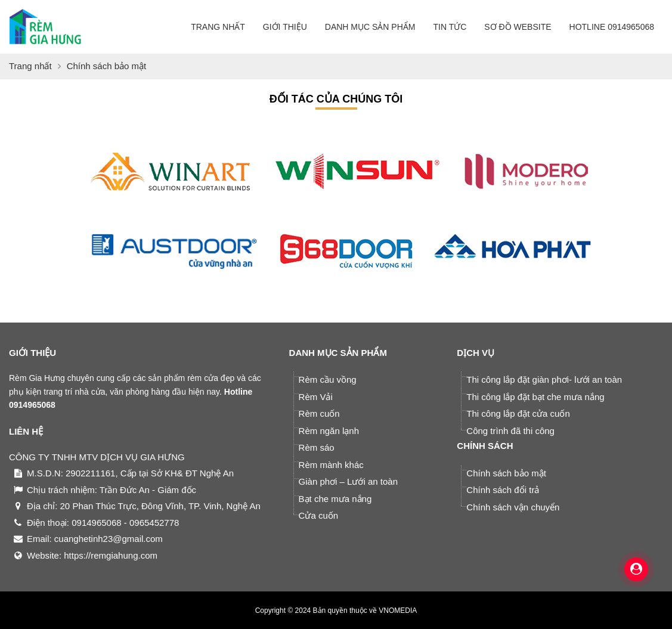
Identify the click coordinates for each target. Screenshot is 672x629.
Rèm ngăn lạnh (329, 431)
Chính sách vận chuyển (513, 507)
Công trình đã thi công (510, 431)
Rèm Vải (316, 397)
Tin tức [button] (450, 27)
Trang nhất (218, 27)
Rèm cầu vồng (328, 379)
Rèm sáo (317, 447)
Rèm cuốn (319, 413)
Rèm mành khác (331, 465)
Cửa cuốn (319, 515)
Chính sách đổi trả (503, 490)
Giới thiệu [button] (285, 27)
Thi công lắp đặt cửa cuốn (518, 413)
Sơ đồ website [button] (518, 27)
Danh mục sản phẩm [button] (370, 27)
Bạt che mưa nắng (335, 499)
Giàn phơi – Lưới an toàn (348, 481)
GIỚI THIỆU (32, 353)
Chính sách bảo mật (506, 473)
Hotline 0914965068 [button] (612, 27)
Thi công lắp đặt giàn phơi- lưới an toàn (544, 379)
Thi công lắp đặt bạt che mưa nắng (535, 397)
